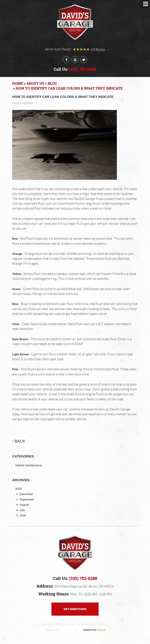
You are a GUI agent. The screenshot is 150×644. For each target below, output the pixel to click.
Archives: (21, 480)
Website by (91, 630)
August (24, 505)
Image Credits (52, 630)
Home (18, 83)
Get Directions (75, 609)
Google (75, 60)
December (26, 494)
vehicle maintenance (29, 465)
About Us (35, 83)
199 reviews (98, 49)
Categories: (23, 456)
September (27, 500)
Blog (52, 83)
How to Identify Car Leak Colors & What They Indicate (69, 88)
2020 (18, 489)
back (20, 441)
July (22, 510)
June (23, 515)
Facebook (66, 60)
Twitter (84, 60)
